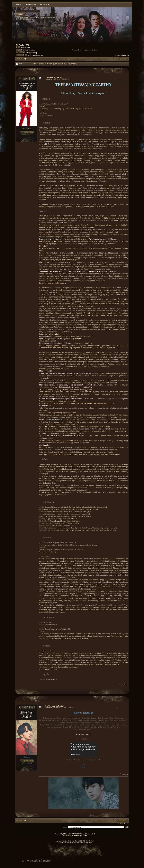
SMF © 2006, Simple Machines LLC (83, 834)
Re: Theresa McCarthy (54, 706)
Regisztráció (45, 4)
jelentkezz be (40, 17)
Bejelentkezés (31, 4)
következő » (125, 55)
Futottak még (31, 53)
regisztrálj (52, 17)
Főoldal (19, 4)
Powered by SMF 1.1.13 (63, 834)
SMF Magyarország (80, 835)
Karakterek (26, 48)
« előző (118, 55)
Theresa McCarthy (36, 55)
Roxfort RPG (24, 45)
